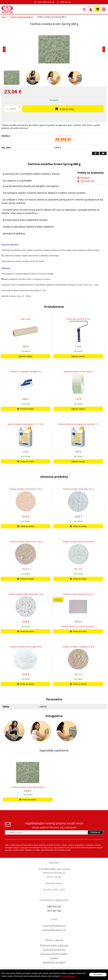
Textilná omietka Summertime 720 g (26, 489)
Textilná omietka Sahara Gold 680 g (78, 542)
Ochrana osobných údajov (54, 954)
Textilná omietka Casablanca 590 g (78, 647)
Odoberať (95, 832)
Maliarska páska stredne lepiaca (78, 372)
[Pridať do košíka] (26, 409)
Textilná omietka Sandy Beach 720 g (26, 542)
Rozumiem (98, 975)
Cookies (54, 958)
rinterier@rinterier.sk (46, 2)
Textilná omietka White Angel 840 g (26, 647)
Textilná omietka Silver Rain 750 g (78, 489)
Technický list (87, 181)
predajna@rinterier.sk (54, 930)
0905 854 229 (66, 2)
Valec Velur (26, 319)
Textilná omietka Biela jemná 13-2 (78, 594)
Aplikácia (85, 177)
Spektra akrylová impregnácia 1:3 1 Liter (26, 424)
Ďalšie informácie (68, 976)
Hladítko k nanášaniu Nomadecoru (26, 372)
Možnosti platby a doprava (54, 945)
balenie (13, 109)
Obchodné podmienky (54, 950)
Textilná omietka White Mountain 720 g (26, 594)
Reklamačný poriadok (54, 962)
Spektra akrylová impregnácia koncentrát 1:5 (78, 424)
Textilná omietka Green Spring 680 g (28, 787)
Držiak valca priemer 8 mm (78, 319)
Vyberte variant (26, 356)
